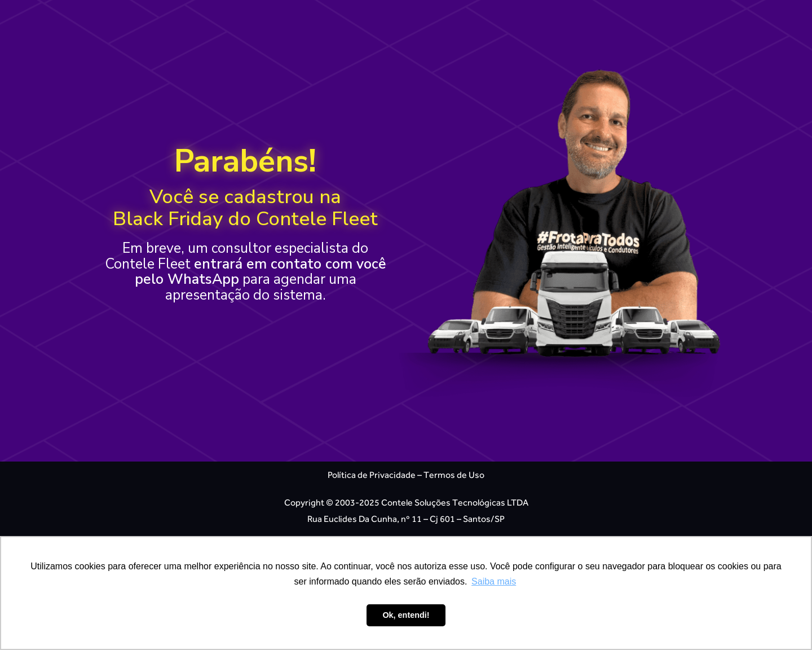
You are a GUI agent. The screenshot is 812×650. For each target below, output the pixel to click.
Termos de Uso (454, 475)
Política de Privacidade (372, 475)
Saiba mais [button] (494, 581)
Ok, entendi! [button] (406, 615)
